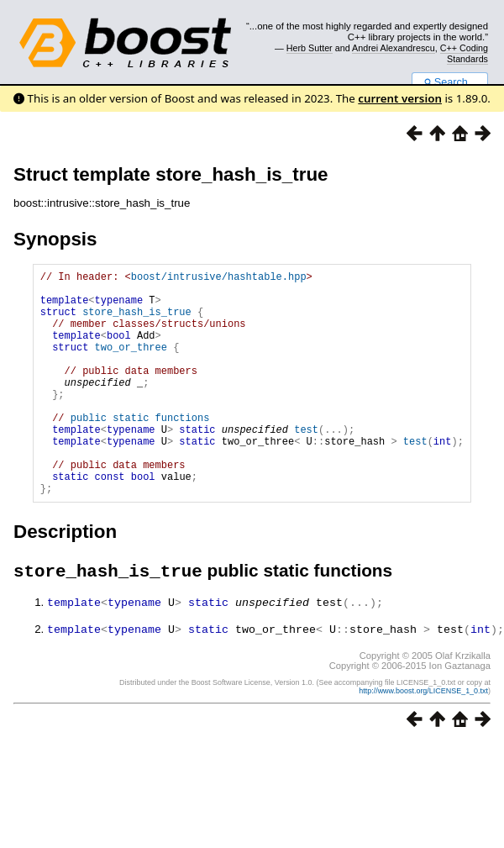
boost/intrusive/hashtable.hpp (219, 279)
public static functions (140, 450)
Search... (450, 82)
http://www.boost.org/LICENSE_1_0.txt (423, 740)
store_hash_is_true (137, 321)
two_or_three (131, 364)
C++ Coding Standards (464, 53)
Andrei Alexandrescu (394, 48)
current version (400, 98)
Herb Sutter (310, 48)
